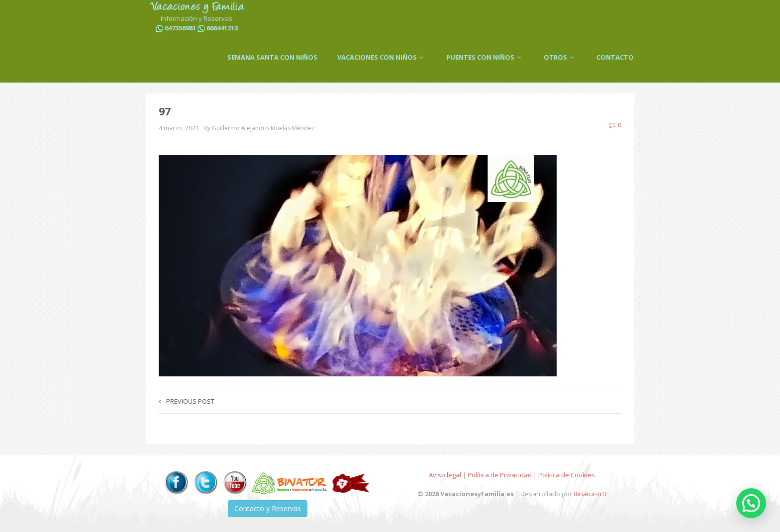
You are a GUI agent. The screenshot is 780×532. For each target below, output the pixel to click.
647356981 (180, 28)
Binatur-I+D (590, 494)
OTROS (560, 57)
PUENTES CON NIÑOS (485, 57)
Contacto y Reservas (268, 508)
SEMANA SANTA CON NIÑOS (272, 57)
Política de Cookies (567, 475)
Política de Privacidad (500, 475)
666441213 (222, 28)
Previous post (187, 401)
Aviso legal (445, 475)
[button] (751, 503)
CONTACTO (615, 57)
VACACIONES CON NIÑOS (382, 57)
